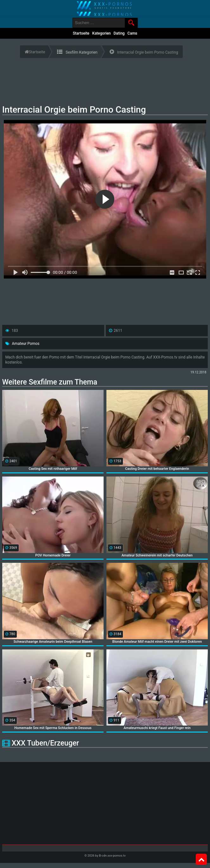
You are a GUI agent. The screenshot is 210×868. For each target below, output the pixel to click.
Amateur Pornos (26, 344)
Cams (132, 33)
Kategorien (102, 33)
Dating (119, 33)
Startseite (81, 33)
